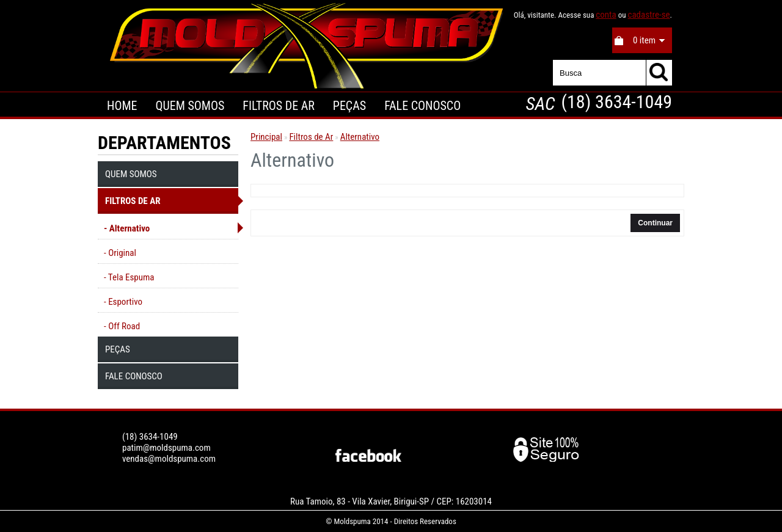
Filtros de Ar (279, 106)
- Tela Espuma (129, 277)
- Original (120, 253)
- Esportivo (123, 302)
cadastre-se (649, 15)
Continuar (655, 223)
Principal (266, 137)
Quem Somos (190, 106)
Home (122, 106)
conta (606, 15)
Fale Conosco (422, 106)
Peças (349, 106)
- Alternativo (127, 228)
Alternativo (360, 137)
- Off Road (122, 326)
